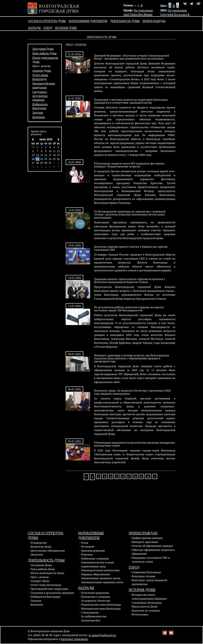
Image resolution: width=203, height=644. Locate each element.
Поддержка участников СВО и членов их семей (151, 560)
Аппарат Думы (42, 71)
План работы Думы (44, 53)
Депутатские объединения (48, 551)
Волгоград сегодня (143, 576)
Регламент (88, 547)
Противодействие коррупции (49, 589)
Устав (85, 543)
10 (148, 477)
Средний (167, 14)
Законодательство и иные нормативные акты (98, 564)
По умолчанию (143, 10)
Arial (126, 14)
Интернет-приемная (145, 542)
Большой (182, 14)
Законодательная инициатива (100, 570)
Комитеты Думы (41, 547)
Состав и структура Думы (47, 21)
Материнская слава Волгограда (101, 609)
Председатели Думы (145, 606)
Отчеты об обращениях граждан (152, 546)
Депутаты (37, 554)
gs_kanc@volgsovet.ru (102, 635)
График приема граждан (147, 538)
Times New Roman (141, 14)
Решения (87, 554)
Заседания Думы (43, 49)
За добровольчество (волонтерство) (94, 618)
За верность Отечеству (96, 601)
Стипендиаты (90, 612)
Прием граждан (154, 21)
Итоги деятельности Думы (48, 573)
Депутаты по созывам (146, 610)
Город (48, 28)
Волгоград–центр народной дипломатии (149, 582)
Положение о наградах (96, 597)
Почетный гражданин (95, 593)
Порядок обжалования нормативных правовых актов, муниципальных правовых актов (102, 578)
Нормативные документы (88, 21)
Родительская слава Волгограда (101, 605)
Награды (34, 28)
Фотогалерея (140, 614)
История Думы (66, 28)
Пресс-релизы (41, 66)
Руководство (39, 543)
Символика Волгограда (146, 572)
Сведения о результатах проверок (40, 96)
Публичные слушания (95, 558)
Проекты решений (93, 551)
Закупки (38, 112)
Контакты (39, 117)
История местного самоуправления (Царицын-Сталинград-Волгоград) (150, 599)
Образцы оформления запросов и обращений (153, 552)
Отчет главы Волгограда (46, 585)
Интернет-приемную (74, 639)
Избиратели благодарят (46, 597)
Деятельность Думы (125, 21)
